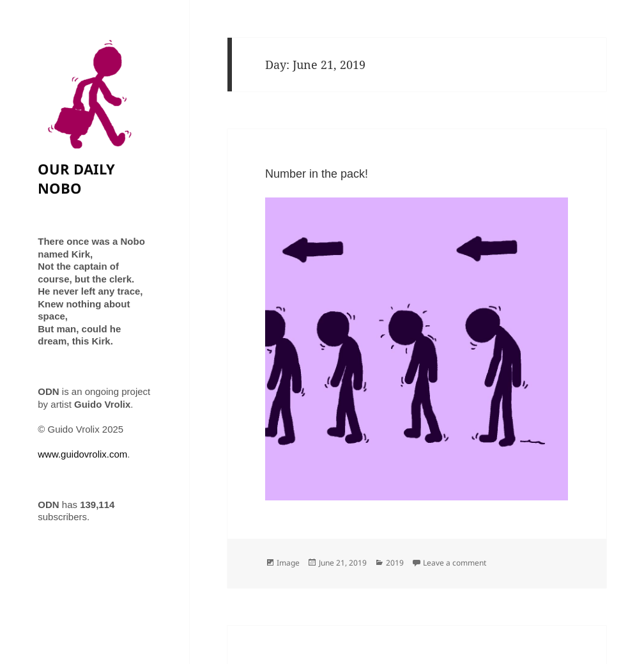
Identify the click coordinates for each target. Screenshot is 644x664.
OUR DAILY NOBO (76, 178)
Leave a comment (455, 563)
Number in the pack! (317, 174)
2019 (395, 563)
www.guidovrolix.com (82, 454)
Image (288, 563)
